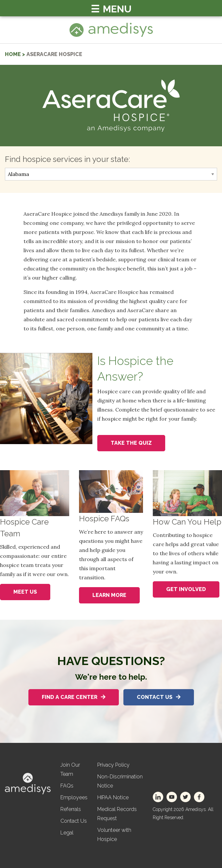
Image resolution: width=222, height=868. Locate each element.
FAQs (67, 786)
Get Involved (186, 589)
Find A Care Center (74, 697)
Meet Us (25, 592)
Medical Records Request (117, 814)
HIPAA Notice (113, 797)
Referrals (71, 809)
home (13, 54)
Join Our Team (70, 769)
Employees (74, 797)
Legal (67, 833)
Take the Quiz (131, 443)
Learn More (109, 595)
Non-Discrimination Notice (120, 781)
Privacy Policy (113, 765)
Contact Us (159, 697)
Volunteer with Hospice (114, 835)
